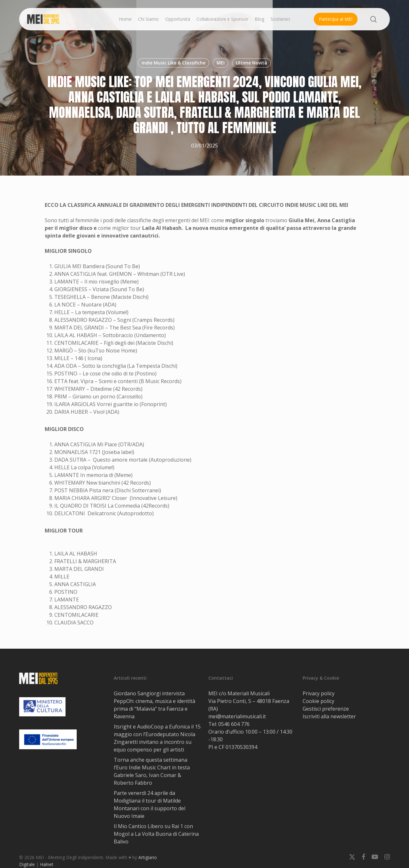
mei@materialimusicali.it (237, 716)
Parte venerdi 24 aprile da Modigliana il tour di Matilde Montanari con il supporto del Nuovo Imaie (150, 804)
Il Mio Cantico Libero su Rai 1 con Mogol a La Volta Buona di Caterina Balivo (156, 834)
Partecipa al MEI (336, 19)
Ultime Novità (251, 63)
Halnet (47, 864)
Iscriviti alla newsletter (329, 716)
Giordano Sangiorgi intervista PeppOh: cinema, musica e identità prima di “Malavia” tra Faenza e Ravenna (154, 705)
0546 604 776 (234, 724)
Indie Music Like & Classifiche (174, 63)
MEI (221, 63)
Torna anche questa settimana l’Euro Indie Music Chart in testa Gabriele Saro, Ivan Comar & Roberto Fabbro (152, 771)
